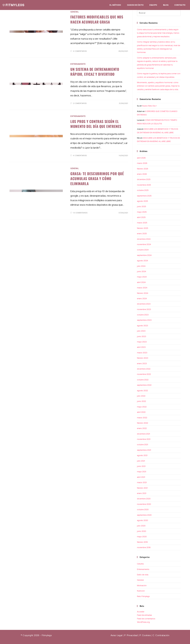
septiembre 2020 (144, 515)
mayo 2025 (142, 212)
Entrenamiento (78, 64)
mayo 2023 (142, 342)
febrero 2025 (143, 228)
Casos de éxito (135, 5)
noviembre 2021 (144, 439)
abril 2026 (141, 158)
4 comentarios (80, 51)
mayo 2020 (142, 537)
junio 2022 (141, 401)
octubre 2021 (142, 445)
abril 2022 (141, 412)
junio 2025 (142, 206)
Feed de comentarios (146, 619)
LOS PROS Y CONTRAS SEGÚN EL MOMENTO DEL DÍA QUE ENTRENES (96, 124)
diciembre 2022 (144, 369)
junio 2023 (142, 336)
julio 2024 (141, 266)
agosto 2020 (142, 520)
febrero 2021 (142, 488)
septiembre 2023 (144, 320)
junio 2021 (141, 466)
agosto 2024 (142, 261)
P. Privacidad (131, 635)
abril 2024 (141, 282)
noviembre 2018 (144, 547)
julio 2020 (141, 526)
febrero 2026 (143, 169)
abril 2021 (141, 477)
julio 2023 (141, 331)
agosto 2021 (142, 455)
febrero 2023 (143, 358)
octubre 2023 (143, 315)
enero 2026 (142, 174)
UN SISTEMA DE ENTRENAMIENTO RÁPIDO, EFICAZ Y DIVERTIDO (95, 72)
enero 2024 (142, 299)
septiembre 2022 (144, 385)
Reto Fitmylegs (143, 596)
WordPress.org (143, 622)
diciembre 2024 (144, 239)
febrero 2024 (143, 293)
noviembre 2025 (144, 185)
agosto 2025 (142, 201)
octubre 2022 (143, 380)
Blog (166, 5)
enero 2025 (142, 234)
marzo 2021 (142, 482)
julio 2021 (141, 461)
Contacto (180, 5)
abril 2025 (141, 217)
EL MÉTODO (115, 5)
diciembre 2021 (143, 434)
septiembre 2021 (144, 450)
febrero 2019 (142, 542)
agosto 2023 (142, 326)
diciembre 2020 (144, 499)
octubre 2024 (143, 250)
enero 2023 (142, 363)
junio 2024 (142, 271)
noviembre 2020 (144, 504)
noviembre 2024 (144, 244)
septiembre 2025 (144, 196)
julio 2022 (141, 396)
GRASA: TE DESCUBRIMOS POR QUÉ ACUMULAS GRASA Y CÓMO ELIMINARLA (97, 179)
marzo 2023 (142, 353)
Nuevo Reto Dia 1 (149, 106)
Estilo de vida (143, 575)
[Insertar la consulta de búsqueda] (159, 13)
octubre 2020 (143, 510)
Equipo (153, 5)
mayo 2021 (142, 472)
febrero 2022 (142, 423)
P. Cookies (145, 635)
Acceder (141, 612)
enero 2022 (142, 428)
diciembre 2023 (144, 304)
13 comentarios (80, 213)
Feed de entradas (144, 615)
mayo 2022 (142, 407)
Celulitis (140, 564)
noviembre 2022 (144, 374)
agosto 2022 (142, 391)
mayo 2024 (142, 277)
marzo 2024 (142, 288)
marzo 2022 (142, 418)
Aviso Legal (117, 635)
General (75, 12)
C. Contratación (161, 635)
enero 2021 (142, 493)
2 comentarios (80, 103)
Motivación (142, 585)
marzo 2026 (142, 163)
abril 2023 (141, 347)
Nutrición (141, 591)
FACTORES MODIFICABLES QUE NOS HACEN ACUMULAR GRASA (97, 19)
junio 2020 (142, 531)
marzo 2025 (142, 223)
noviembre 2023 (144, 309)
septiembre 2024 (144, 255)
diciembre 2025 (144, 179)
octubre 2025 (143, 190)
